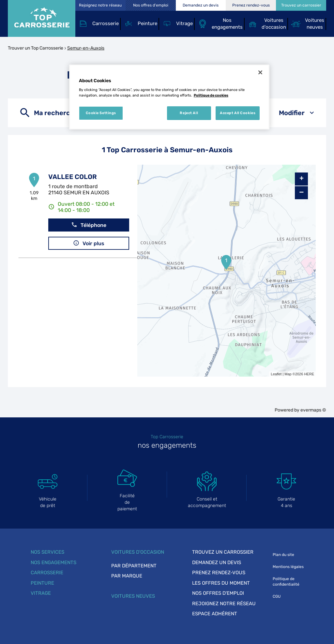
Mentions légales (288, 567)
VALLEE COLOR (73, 177)
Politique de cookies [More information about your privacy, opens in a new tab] (211, 95)
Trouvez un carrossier (223, 552)
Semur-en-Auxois (86, 48)
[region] (169, 97)
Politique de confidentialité (286, 582)
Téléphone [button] (89, 225)
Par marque (127, 576)
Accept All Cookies (238, 113)
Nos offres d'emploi (218, 593)
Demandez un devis (217, 562)
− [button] (301, 193)
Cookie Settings (101, 113)
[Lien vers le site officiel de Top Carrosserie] (42, 18)
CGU (277, 596)
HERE (309, 374)
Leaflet (276, 374)
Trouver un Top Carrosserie (36, 48)
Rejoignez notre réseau (224, 604)
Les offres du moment (221, 583)
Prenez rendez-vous (219, 573)
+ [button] (302, 179)
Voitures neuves (133, 596)
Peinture (42, 583)
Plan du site (283, 555)
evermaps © (313, 410)
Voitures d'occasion (138, 552)
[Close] (260, 72)
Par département (134, 566)
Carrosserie (47, 573)
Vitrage (41, 593)
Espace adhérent (215, 614)
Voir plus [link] (89, 243)
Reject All (189, 113)
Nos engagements (53, 562)
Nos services (47, 552)
